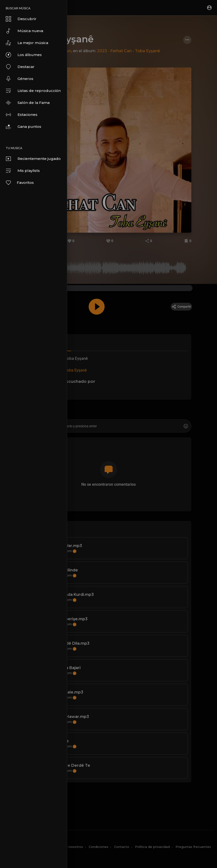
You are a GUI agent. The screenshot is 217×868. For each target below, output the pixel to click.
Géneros (20, 79)
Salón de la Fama (28, 103)
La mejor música (27, 43)
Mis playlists (23, 171)
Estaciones (22, 115)
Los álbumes (24, 55)
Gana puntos (23, 127)
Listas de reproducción (33, 91)
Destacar (20, 67)
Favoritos (20, 183)
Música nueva (24, 31)
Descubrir (21, 19)
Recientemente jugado (33, 159)
